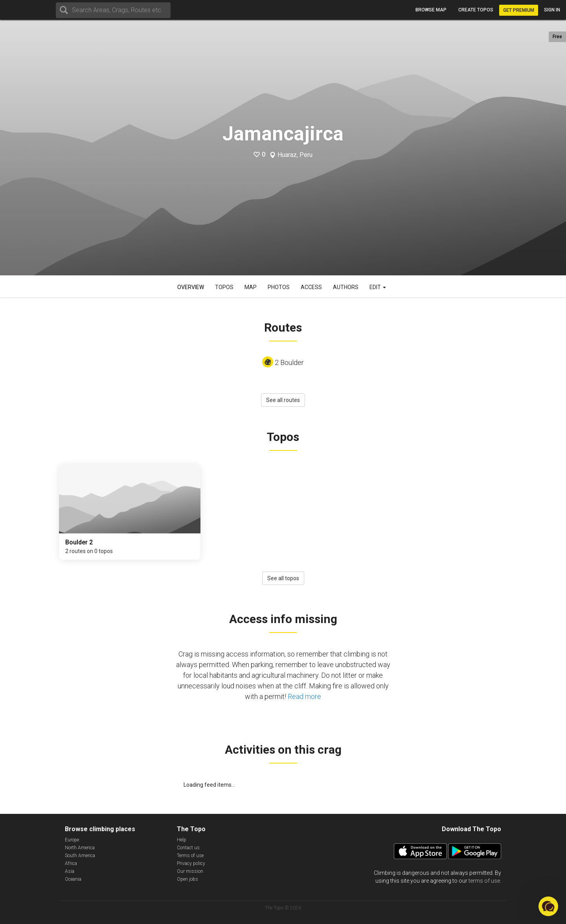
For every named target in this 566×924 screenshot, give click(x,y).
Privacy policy (191, 863)
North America (80, 848)
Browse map (431, 10)
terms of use (484, 881)
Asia (70, 871)
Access (311, 287)
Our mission (190, 871)
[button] (548, 906)
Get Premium (519, 10)
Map (251, 287)
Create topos (476, 10)
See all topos (283, 578)
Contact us (188, 848)
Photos (279, 287)
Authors (346, 287)
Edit (378, 287)
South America (80, 856)
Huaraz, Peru (295, 155)
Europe (72, 840)
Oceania (73, 879)
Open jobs (187, 879)
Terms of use (190, 856)
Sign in (552, 10)
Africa (71, 863)
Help (182, 840)
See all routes (283, 400)
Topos (224, 287)
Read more (304, 696)
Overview (191, 287)
